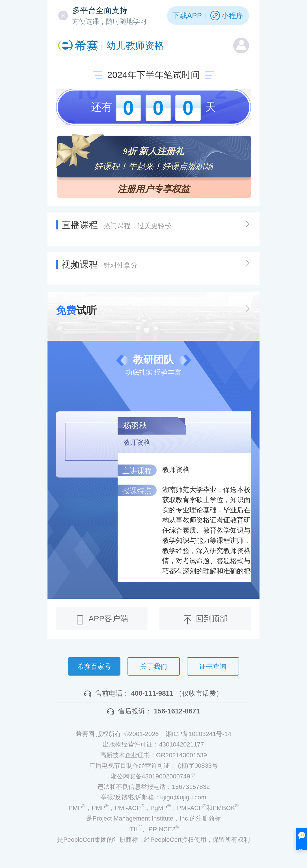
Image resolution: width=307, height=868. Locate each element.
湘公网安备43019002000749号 (153, 776)
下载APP (187, 16)
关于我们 (153, 666)
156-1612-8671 (177, 711)
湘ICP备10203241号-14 (198, 734)
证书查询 (213, 666)
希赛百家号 (94, 666)
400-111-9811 (152, 693)
